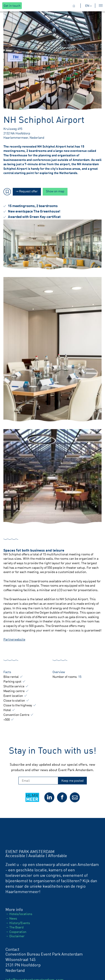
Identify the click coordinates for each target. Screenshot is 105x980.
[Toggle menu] (100, 6)
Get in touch (12, 6)
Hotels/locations (21, 914)
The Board (16, 927)
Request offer (27, 191)
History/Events (20, 923)
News (13, 918)
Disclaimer (17, 936)
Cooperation (18, 932)
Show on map (55, 191)
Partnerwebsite (14, 639)
